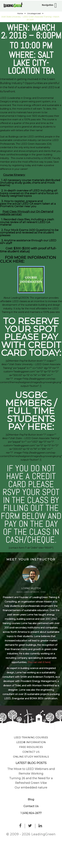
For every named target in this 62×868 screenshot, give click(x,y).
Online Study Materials (31, 757)
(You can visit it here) (39, 662)
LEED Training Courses (31, 737)
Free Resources (31, 747)
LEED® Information (31, 742)
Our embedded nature (31, 788)
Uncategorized (34, 13)
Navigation (48, 5)
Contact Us (31, 752)
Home (20, 13)
